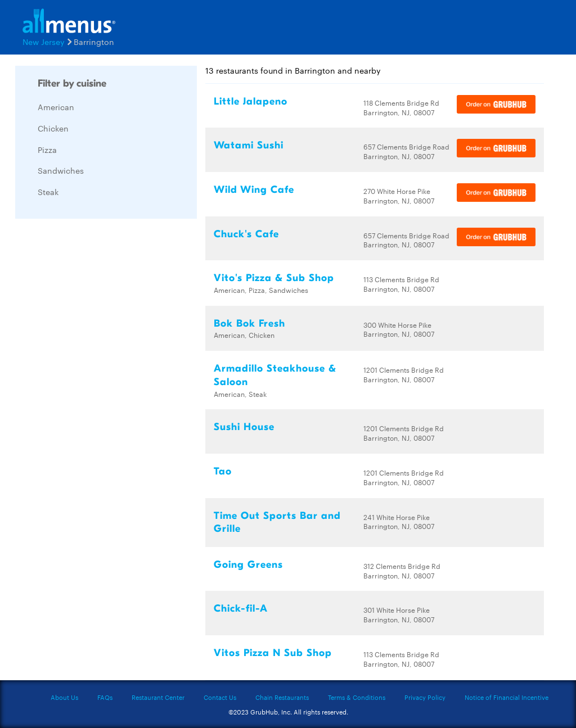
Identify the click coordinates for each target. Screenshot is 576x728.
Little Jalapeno (251, 101)
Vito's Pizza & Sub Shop (274, 278)
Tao (223, 471)
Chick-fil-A (241, 609)
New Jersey (44, 42)
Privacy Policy (425, 697)
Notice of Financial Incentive (507, 697)
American (56, 107)
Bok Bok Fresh (249, 324)
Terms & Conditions (357, 697)
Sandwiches (61, 170)
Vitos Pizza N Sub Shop (273, 653)
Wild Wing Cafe (254, 190)
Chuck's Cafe (246, 234)
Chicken (53, 128)
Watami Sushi (249, 145)
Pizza (47, 150)
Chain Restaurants (282, 697)
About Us (64, 697)
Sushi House (244, 427)
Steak (48, 192)
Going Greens (248, 565)
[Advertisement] (100, 396)
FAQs (105, 697)
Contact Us (220, 697)
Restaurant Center (158, 697)
